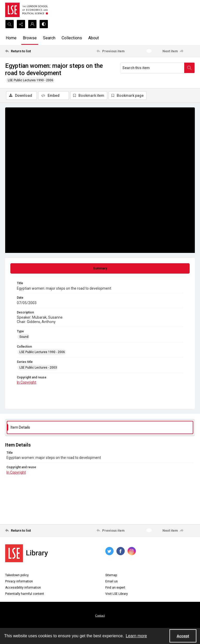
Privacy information (19, 582)
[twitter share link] (109, 551)
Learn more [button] (136, 636)
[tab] (100, 269)
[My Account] (32, 24)
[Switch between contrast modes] (44, 24)
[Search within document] (189, 68)
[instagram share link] (132, 551)
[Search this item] (152, 68)
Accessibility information (23, 588)
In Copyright (27, 383)
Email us (112, 582)
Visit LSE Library (117, 594)
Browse (30, 38)
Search (49, 38)
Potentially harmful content (25, 594)
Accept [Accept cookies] (183, 636)
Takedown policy (17, 575)
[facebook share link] (121, 551)
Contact (100, 616)
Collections (72, 38)
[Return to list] (30, 51)
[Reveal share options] (21, 24)
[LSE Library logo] (27, 554)
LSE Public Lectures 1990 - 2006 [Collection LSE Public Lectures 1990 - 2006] (42, 353)
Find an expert (115, 588)
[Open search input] (10, 24)
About (94, 38)
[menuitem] (100, 616)
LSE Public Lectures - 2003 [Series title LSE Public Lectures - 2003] (38, 368)
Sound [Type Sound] (24, 337)
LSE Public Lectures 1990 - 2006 (31, 80)
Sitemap (111, 575)
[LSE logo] (27, 10)
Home (11, 38)
